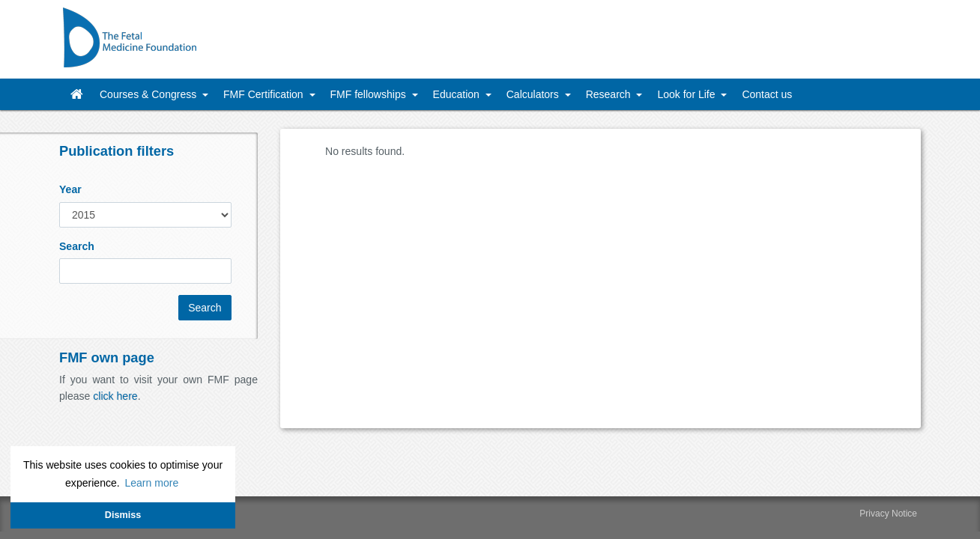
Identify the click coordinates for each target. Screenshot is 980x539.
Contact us (767, 94)
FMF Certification (264, 94)
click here (115, 396)
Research (610, 94)
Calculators (534, 94)
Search (77, 246)
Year (70, 189)
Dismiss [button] (123, 515)
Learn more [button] (151, 483)
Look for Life (687, 94)
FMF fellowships (370, 94)
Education (458, 94)
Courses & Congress (149, 94)
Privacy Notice (888, 514)
